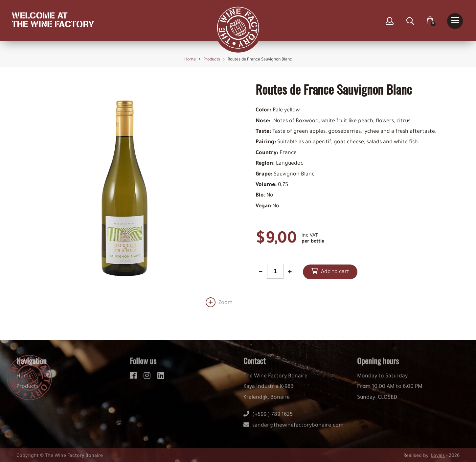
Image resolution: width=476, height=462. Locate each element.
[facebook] (134, 379)
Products (27, 391)
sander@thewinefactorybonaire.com (294, 429)
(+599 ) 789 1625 (268, 419)
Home (24, 381)
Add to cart (335, 272)
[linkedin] (161, 379)
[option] (125, 195)
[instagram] (148, 379)
